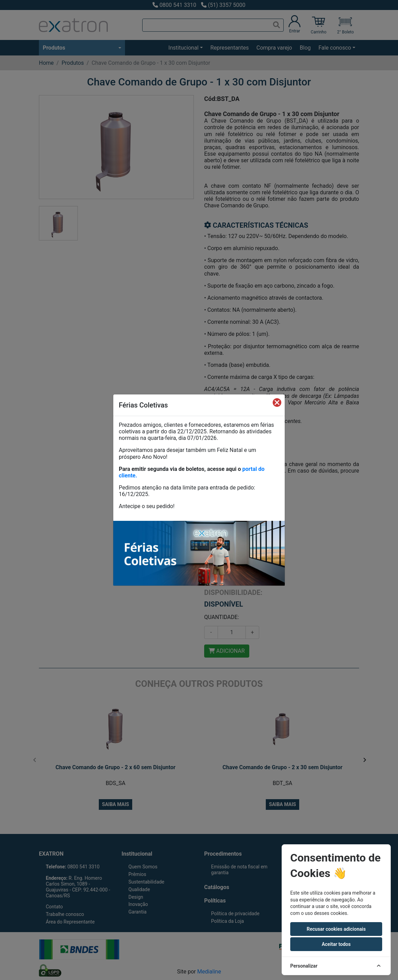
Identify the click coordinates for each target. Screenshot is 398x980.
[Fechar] (277, 402)
